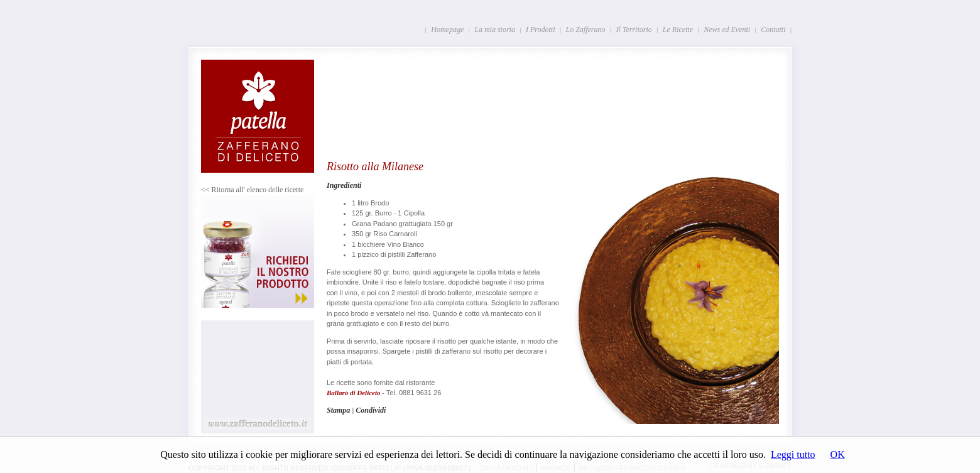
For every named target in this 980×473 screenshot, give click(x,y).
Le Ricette (678, 30)
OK (838, 454)
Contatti (773, 30)
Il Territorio (634, 30)
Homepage (447, 30)
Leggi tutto (793, 454)
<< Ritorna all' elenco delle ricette (252, 190)
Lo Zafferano (586, 30)
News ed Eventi (727, 30)
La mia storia (495, 30)
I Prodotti (541, 30)
